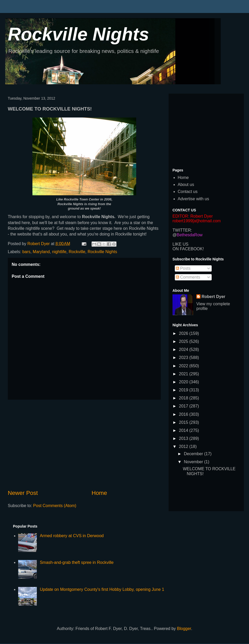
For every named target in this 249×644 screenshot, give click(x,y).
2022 (184, 366)
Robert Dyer (213, 297)
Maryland (41, 252)
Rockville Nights (78, 34)
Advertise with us (193, 199)
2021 (184, 374)
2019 (184, 390)
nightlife (59, 252)
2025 (184, 341)
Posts (183, 268)
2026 (184, 333)
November (194, 462)
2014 (184, 430)
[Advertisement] (84, 444)
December (194, 454)
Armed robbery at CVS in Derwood (72, 536)
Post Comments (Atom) (55, 506)
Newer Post (23, 493)
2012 (184, 446)
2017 (184, 406)
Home (99, 493)
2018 (184, 398)
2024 (184, 349)
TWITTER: (182, 230)
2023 (184, 358)
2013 (184, 438)
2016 (184, 414)
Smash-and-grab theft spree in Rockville (77, 562)
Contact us (188, 192)
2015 (184, 422)
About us (186, 185)
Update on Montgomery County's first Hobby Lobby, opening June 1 (102, 589)
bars (26, 252)
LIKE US (180, 244)
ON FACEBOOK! (188, 249)
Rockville (77, 252)
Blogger (184, 629)
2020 (184, 382)
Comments (188, 277)
